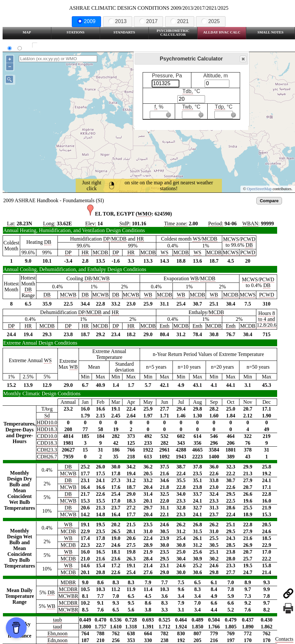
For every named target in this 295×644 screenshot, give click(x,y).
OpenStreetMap (259, 189)
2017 (148, 21)
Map (27, 32)
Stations (76, 32)
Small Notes (271, 32)
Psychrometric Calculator (173, 33)
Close (243, 59)
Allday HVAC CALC (222, 32)
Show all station (54, 45)
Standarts (124, 32)
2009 (86, 21)
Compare (269, 201)
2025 (211, 21)
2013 (118, 21)
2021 (180, 21)
